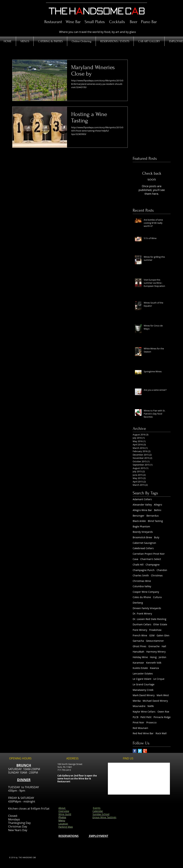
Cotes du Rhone (142, 597)
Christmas (157, 575)
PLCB (136, 717)
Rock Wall (161, 733)
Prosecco (151, 722)
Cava (135, 559)
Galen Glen (163, 635)
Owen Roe (163, 712)
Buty (157, 537)
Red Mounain (140, 728)
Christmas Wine (142, 581)
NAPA (151, 706)
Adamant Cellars (142, 499)
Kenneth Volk (154, 663)
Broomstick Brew (142, 537)
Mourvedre (139, 706)
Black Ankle (139, 521)
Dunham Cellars (142, 624)
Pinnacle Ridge (162, 717)
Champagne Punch (144, 570)
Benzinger (139, 516)
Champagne (153, 565)
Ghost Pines (139, 646)
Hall (164, 646)
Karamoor (138, 663)
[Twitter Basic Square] (140, 751)
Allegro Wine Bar (142, 510)
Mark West (163, 695)
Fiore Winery (140, 630)
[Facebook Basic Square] (135, 751)
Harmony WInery (156, 652)
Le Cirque (159, 679)
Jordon (162, 657)
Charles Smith (141, 575)
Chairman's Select (151, 559)
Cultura (157, 597)
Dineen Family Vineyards (147, 608)
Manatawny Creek (143, 690)
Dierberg (138, 603)
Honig (153, 657)
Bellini (158, 510)
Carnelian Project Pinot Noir (149, 554)
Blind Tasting (155, 521)
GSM (152, 635)
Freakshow (155, 630)
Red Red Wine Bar (143, 733)
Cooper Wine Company (146, 592)
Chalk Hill (138, 565)
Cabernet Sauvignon (144, 543)
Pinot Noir (138, 722)
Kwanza (154, 668)
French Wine (140, 635)
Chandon (162, 570)
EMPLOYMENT (98, 836)
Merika (137, 701)
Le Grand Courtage (144, 684)
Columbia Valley (142, 586)
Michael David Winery (155, 701)
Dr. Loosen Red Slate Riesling (149, 619)
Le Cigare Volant (142, 679)
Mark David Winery (144, 695)
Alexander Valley (142, 505)
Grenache (154, 646)
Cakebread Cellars (143, 548)
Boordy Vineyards (143, 532)
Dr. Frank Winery (142, 614)
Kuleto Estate (140, 668)
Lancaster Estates (143, 673)
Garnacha (138, 641)
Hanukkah (138, 652)
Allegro (158, 505)
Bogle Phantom (141, 526)
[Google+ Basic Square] (145, 751)
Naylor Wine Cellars (144, 712)
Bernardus (153, 516)
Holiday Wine (140, 657)
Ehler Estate (160, 624)
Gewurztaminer (155, 641)
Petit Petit (146, 717)
